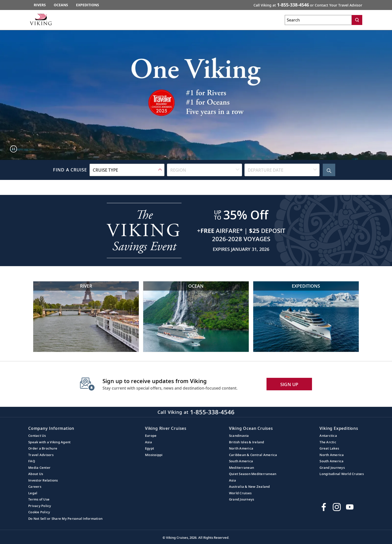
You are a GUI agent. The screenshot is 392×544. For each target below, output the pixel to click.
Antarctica (328, 436)
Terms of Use (39, 499)
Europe (151, 436)
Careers (35, 487)
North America (241, 448)
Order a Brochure (43, 448)
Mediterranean (241, 468)
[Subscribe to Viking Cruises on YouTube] (350, 507)
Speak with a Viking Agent (49, 442)
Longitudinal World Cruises (342, 474)
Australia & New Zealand (249, 487)
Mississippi (154, 455)
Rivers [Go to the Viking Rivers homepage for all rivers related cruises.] (40, 5)
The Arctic (328, 442)
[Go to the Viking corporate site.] (41, 19)
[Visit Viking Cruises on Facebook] (324, 507)
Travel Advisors (41, 455)
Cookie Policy (39, 512)
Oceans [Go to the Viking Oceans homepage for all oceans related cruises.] (61, 5)
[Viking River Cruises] (86, 316)
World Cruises (240, 493)
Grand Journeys (242, 499)
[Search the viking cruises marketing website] (318, 20)
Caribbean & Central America (253, 455)
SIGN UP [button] (289, 384)
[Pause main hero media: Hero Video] (13, 149)
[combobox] (127, 170)
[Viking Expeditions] (306, 316)
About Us (36, 474)
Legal (33, 493)
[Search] (357, 20)
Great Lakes (329, 448)
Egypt (149, 448)
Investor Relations (43, 480)
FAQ (32, 461)
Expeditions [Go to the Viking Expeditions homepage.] (87, 5)
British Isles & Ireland (247, 442)
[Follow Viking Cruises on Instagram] (337, 507)
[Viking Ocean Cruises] (196, 316)
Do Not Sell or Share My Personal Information (65, 519)
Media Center (39, 468)
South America (241, 461)
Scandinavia (239, 436)
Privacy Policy (40, 506)
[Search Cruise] (329, 170)
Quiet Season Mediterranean (253, 474)
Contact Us (37, 436)
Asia (148, 442)
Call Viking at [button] (308, 5)
